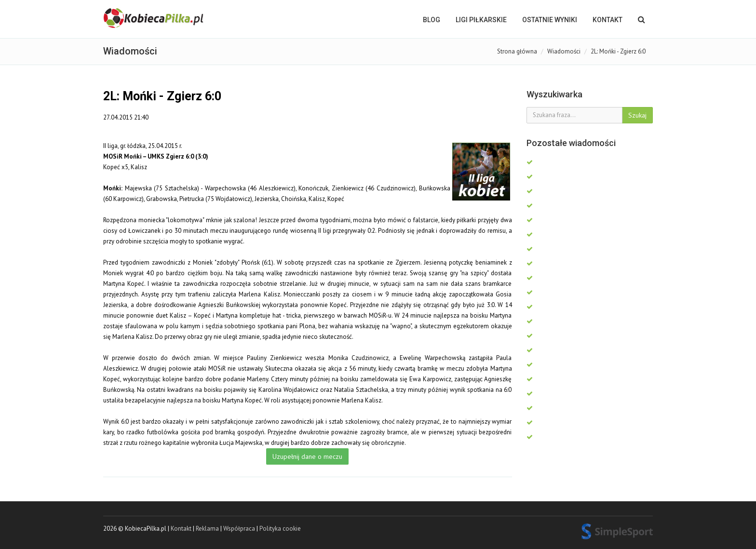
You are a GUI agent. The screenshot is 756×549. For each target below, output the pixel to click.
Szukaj (637, 115)
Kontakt (607, 20)
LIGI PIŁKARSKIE (481, 20)
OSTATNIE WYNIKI (550, 20)
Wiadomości (564, 51)
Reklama (207, 529)
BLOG (432, 20)
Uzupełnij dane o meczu (307, 456)
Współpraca (239, 529)
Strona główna (517, 51)
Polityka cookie (280, 529)
